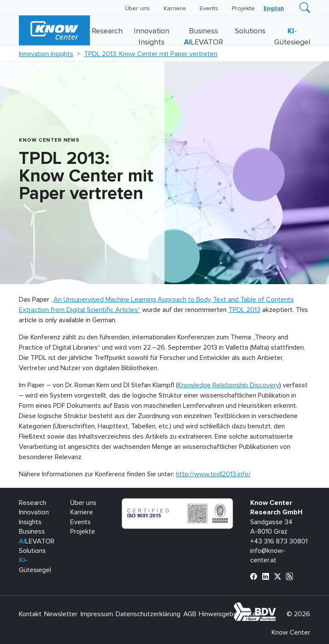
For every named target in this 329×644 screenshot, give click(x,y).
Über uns (138, 9)
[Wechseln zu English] (274, 9)
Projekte (243, 9)
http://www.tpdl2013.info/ (213, 474)
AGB (190, 614)
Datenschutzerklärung (148, 614)
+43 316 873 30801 (279, 541)
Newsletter (61, 614)
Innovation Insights (46, 54)
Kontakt (30, 614)
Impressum (97, 614)
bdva (278, 607)
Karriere (175, 9)
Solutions (250, 31)
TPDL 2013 (244, 310)
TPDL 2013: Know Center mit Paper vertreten (151, 54)
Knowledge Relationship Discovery (229, 385)
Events (209, 9)
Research (107, 31)
